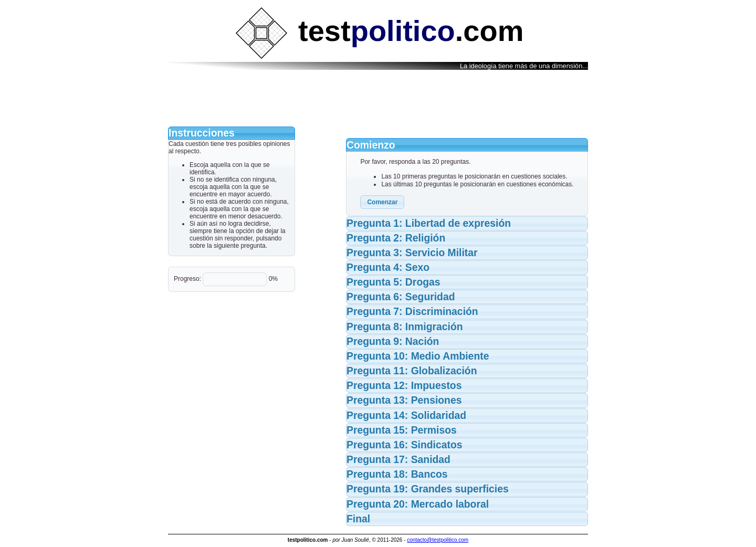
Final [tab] (358, 519)
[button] (382, 202)
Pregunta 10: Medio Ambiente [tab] (418, 356)
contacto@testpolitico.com (438, 540)
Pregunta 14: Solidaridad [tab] (406, 415)
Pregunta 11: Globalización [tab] (412, 371)
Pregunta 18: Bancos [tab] (397, 474)
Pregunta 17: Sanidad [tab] (398, 459)
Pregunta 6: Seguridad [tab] (401, 297)
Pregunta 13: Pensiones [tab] (404, 400)
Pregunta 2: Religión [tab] (396, 238)
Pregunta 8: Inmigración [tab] (405, 327)
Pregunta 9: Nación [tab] (393, 341)
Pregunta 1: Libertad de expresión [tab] (429, 223)
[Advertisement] (378, 99)
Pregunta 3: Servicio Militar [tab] (412, 253)
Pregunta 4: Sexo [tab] (388, 267)
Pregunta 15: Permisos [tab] (402, 430)
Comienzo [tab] (371, 145)
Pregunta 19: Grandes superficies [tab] (428, 489)
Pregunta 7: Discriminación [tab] (412, 311)
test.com (380, 31)
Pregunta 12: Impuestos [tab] (404, 385)
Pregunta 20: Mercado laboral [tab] (418, 504)
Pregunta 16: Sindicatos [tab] (405, 445)
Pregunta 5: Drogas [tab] (393, 282)
